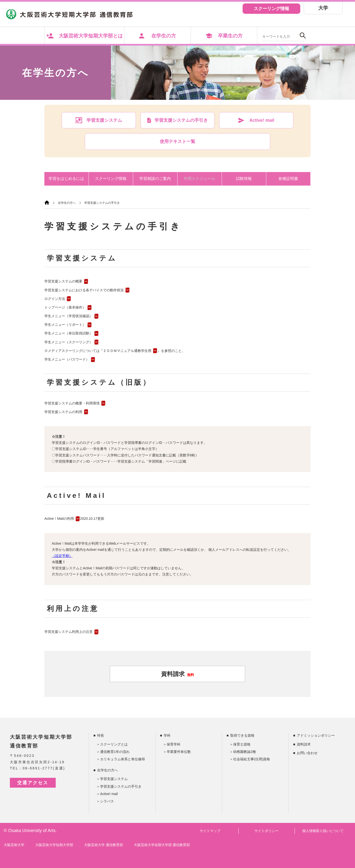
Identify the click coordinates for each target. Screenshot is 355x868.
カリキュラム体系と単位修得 (123, 759)
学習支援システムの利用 (63, 412)
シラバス (107, 801)
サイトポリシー (266, 831)
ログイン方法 (55, 299)
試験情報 (244, 179)
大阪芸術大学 (14, 845)
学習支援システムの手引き (102, 203)
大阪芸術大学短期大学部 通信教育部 (162, 845)
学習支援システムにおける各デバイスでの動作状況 (84, 290)
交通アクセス (33, 783)
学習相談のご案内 (155, 179)
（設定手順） (62, 556)
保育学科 (174, 744)
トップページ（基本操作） (65, 307)
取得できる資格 (242, 735)
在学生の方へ (67, 203)
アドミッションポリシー (316, 735)
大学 (323, 8)
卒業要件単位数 (179, 752)
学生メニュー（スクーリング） (69, 342)
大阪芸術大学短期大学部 (54, 845)
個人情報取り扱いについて (323, 831)
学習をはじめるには (66, 179)
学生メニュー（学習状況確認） (69, 316)
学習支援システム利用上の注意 (69, 632)
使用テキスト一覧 (177, 141)
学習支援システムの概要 (63, 281)
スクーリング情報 (271, 9)
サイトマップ (210, 831)
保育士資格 (242, 744)
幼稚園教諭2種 (245, 752)
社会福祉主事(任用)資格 (252, 759)
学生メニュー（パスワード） (67, 359)
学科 (167, 735)
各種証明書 (288, 179)
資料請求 (177, 674)
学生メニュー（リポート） (65, 325)
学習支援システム (114, 779)
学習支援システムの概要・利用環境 (72, 403)
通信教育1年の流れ (115, 752)
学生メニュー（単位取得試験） (69, 333)
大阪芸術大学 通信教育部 (104, 845)
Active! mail (109, 794)
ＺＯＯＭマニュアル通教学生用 (127, 351)
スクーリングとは (114, 744)
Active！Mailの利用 (59, 519)
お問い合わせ (307, 753)
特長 (101, 735)
